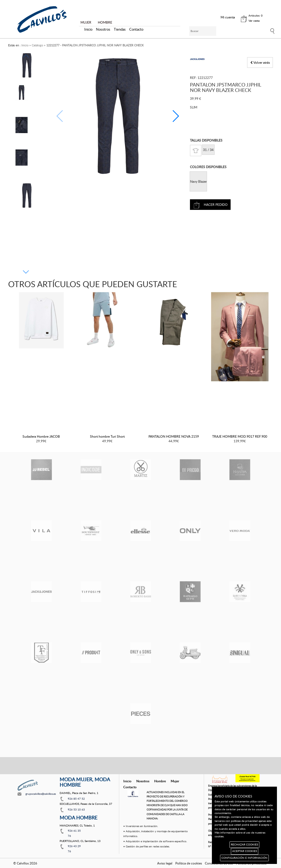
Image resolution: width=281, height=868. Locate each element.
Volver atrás (260, 62)
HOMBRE (105, 22)
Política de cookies (189, 863)
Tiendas (120, 29)
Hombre (160, 781)
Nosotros (103, 29)
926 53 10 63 (76, 809)
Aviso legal (165, 863)
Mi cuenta (228, 17)
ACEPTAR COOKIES (245, 851)
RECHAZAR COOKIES (244, 845)
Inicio (88, 29)
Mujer (175, 781)
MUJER (86, 22)
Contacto (136, 29)
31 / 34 (208, 150)
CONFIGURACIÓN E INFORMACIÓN (244, 858)
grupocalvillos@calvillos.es (41, 794)
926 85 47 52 (76, 799)
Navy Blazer (198, 181)
